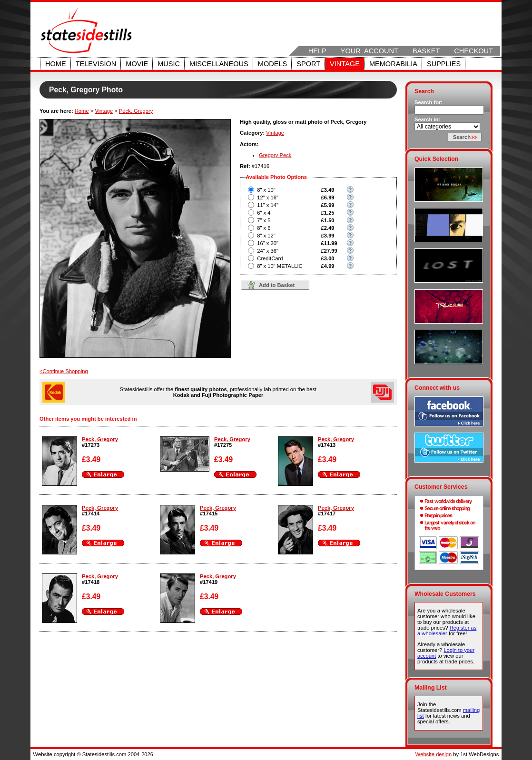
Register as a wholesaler (447, 631)
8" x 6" (265, 228)
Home (56, 64)
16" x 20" (268, 243)
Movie (137, 64)
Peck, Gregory (136, 111)
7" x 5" (265, 220)
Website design (433, 754)
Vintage (345, 64)
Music (169, 64)
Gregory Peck (275, 155)
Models (272, 64)
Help (317, 51)
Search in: (427, 119)
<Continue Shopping (64, 371)
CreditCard (270, 258)
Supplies (444, 64)
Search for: (429, 102)
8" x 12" (266, 236)
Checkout (473, 51)
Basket (426, 51)
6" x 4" (265, 213)
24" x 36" (268, 251)
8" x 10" (266, 190)
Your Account (369, 51)
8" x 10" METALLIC (280, 266)
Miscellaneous (219, 64)
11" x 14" (268, 205)
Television (96, 64)
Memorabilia (393, 64)
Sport (308, 64)
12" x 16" (268, 197)
